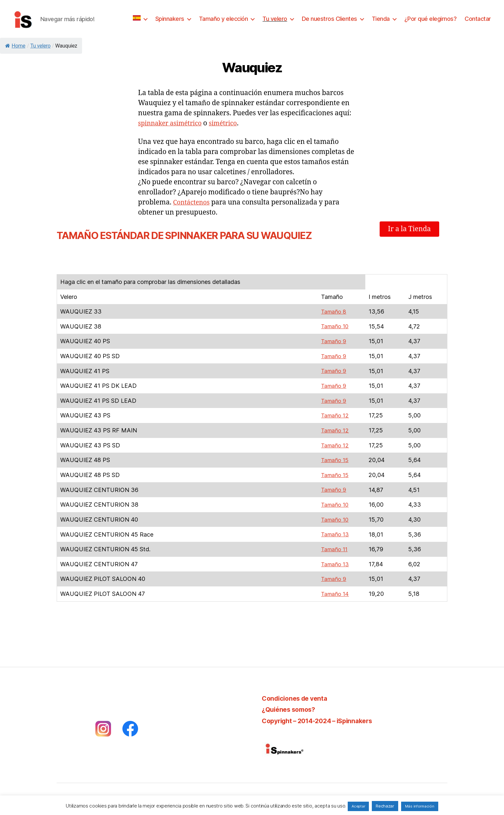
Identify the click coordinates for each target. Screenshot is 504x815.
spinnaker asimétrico (173, 123)
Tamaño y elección (224, 19)
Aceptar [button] (358, 806)
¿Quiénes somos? (291, 706)
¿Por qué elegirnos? (431, 19)
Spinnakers (170, 19)
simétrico (230, 123)
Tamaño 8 (332, 311)
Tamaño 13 (334, 532)
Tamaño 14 (334, 591)
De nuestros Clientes (329, 19)
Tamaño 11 (333, 547)
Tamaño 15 (334, 459)
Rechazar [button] (385, 806)
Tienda (381, 19)
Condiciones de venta (297, 695)
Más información (420, 806)
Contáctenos (193, 202)
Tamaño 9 (332, 341)
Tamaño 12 (334, 415)
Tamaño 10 (334, 326)
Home (15, 46)
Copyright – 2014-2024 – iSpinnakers (322, 718)
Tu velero (275, 19)
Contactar (478, 19)
